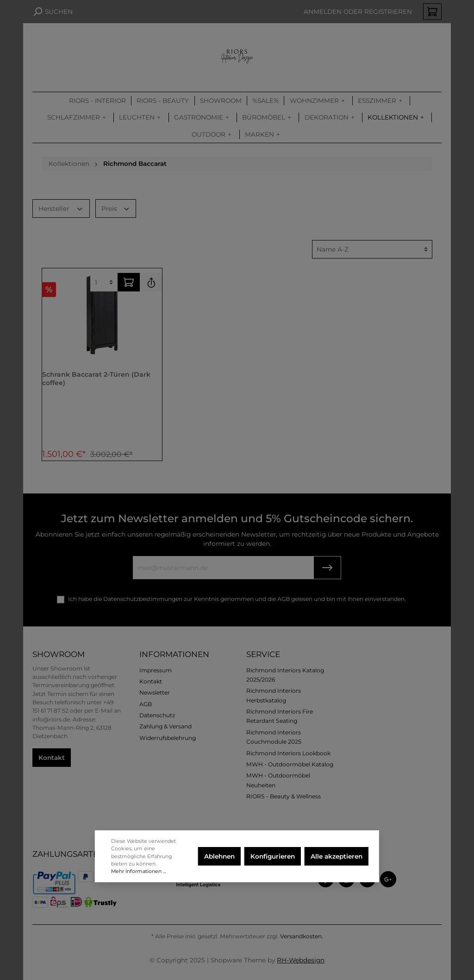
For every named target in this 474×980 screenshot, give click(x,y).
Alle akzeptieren (337, 856)
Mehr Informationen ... (138, 871)
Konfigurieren (273, 856)
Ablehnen (219, 856)
